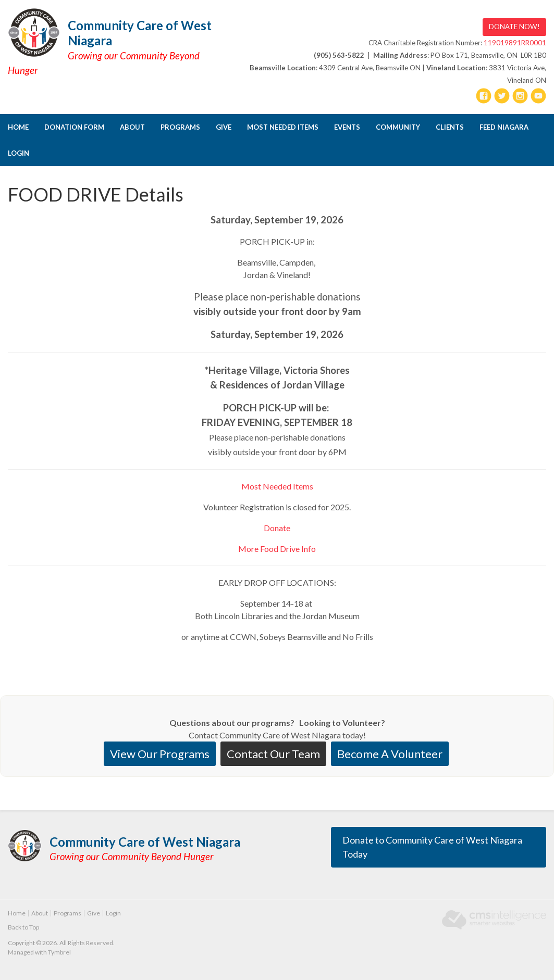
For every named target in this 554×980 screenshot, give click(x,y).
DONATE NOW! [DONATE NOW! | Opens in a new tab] (514, 27)
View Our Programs (160, 754)
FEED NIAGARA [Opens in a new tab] (504, 127)
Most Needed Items (277, 486)
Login (19, 153)
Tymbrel (59, 952)
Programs (180, 127)
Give (224, 127)
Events (347, 127)
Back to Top (23, 927)
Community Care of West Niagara (140, 33)
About (132, 127)
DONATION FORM (74, 127)
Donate (277, 528)
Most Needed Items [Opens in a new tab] (283, 127)
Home (18, 127)
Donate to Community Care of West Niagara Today (432, 847)
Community (398, 127)
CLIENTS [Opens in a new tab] (450, 127)
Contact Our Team (273, 754)
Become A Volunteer (390, 754)
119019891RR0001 (515, 43)
